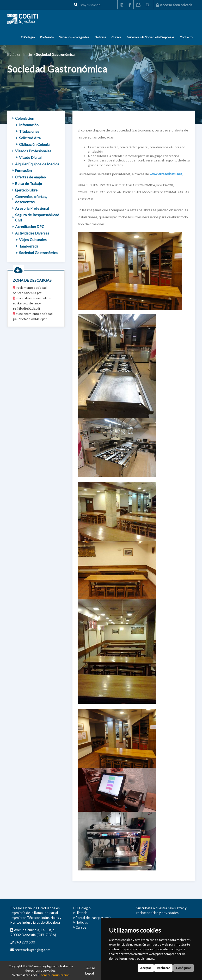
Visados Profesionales (32, 151)
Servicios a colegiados (74, 37)
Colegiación (23, 118)
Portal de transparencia (93, 918)
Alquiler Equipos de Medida (36, 164)
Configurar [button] (183, 968)
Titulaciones (28, 131)
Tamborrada (27, 246)
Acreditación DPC (28, 227)
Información (27, 125)
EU (148, 5)
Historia (82, 913)
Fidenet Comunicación (54, 975)
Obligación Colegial (33, 144)
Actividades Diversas (31, 233)
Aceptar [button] (146, 968)
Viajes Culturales (32, 240)
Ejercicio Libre (25, 190)
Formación (22, 170)
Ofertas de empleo (29, 177)
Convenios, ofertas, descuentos (30, 199)
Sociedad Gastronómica (37, 253)
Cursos (116, 37)
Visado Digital (29, 157)
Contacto (186, 37)
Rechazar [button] (163, 968)
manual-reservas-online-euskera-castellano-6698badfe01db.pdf (32, 303)
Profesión (47, 37)
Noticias (100, 37)
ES (138, 5)
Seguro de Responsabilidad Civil (36, 217)
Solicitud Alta (29, 138)
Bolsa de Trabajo (27, 184)
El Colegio (28, 37)
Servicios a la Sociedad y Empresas (151, 37)
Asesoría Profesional (31, 208)
